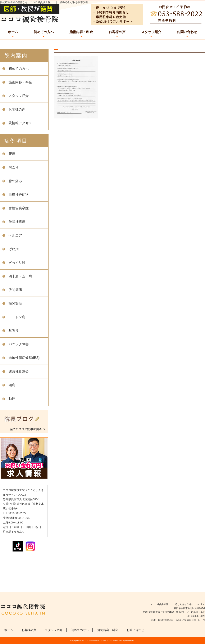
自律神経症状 (19, 195)
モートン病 (17, 317)
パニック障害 (19, 344)
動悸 (12, 399)
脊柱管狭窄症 (19, 208)
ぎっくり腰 (17, 263)
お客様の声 (117, 32)
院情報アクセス (20, 123)
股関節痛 (15, 290)
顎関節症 (15, 303)
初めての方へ (44, 32)
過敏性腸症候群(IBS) (24, 358)
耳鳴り (14, 331)
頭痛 (12, 385)
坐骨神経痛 (17, 222)
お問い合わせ (187, 32)
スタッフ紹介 (151, 32)
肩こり (14, 167)
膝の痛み (15, 181)
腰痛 (12, 154)
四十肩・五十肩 (20, 276)
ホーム (13, 32)
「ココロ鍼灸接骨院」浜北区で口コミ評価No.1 (102, 640)
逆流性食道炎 (19, 371)
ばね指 (14, 249)
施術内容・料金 (81, 32)
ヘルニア (15, 235)
